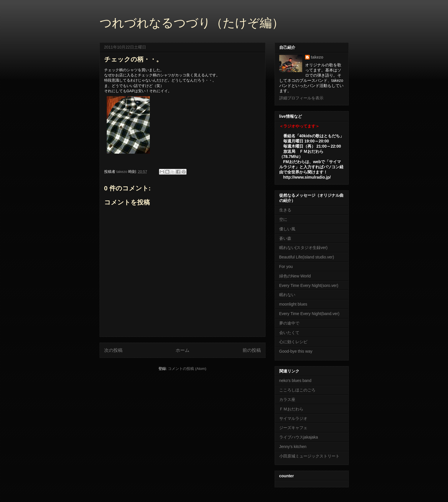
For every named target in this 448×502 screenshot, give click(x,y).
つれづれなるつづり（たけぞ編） (192, 23)
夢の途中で (289, 323)
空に (283, 219)
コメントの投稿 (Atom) (187, 369)
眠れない (287, 295)
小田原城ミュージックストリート (309, 456)
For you (286, 267)
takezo (317, 57)
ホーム (183, 350)
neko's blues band (295, 381)
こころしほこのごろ (297, 390)
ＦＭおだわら (291, 409)
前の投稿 (252, 350)
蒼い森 (285, 238)
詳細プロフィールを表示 (301, 98)
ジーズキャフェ (293, 428)
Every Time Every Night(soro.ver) (309, 285)
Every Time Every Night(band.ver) (309, 314)
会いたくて (289, 333)
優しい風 (287, 229)
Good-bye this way (296, 351)
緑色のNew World (295, 276)
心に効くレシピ (293, 342)
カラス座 (287, 399)
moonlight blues (293, 304)
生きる (285, 210)
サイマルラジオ (293, 418)
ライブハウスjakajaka (299, 437)
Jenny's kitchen (293, 447)
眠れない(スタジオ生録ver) (303, 248)
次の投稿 (113, 350)
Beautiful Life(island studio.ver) (307, 257)
